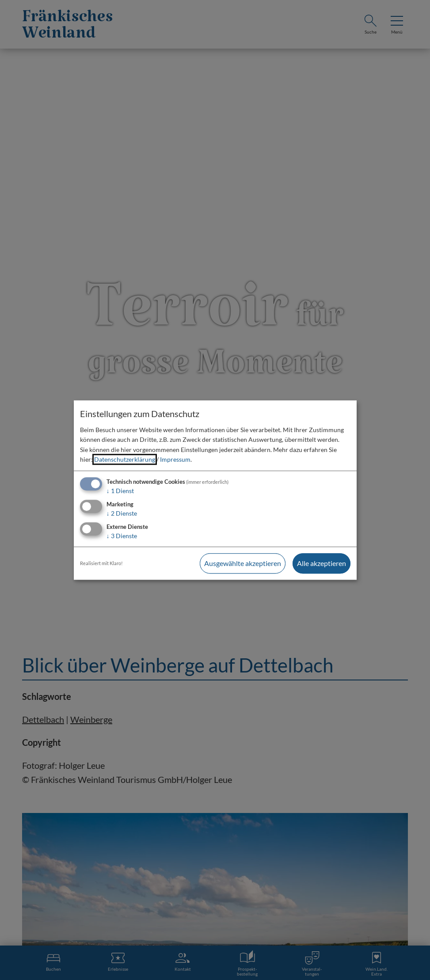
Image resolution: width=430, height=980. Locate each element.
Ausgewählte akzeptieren (243, 563)
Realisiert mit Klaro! (101, 563)
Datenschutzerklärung (125, 459)
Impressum (175, 459)
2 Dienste (122, 513)
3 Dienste (122, 536)
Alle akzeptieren (322, 563)
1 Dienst (120, 491)
